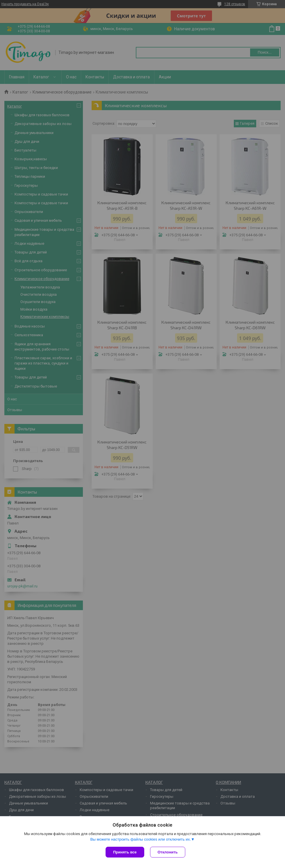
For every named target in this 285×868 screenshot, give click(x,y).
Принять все (125, 852)
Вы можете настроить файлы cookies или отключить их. (140, 839)
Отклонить (168, 852)
